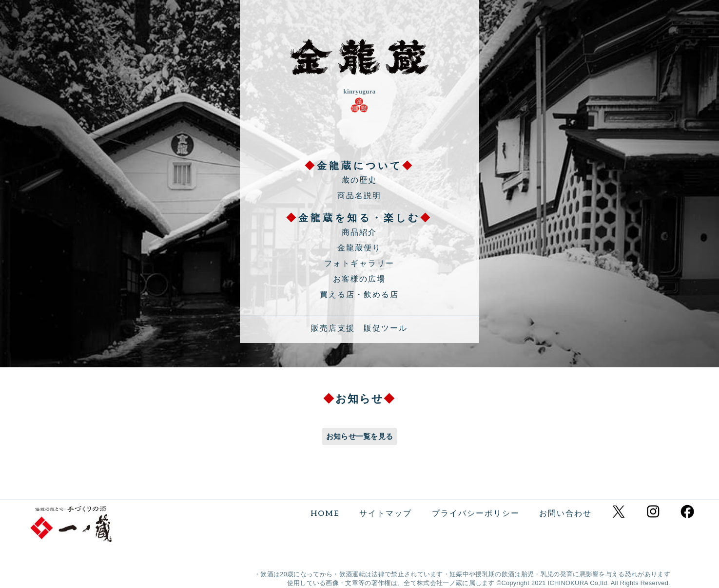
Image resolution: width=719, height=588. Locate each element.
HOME (325, 514)
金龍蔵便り (359, 248)
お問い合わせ (565, 514)
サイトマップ (386, 514)
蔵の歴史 (359, 180)
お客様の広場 (359, 279)
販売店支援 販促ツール (359, 329)
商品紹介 (359, 233)
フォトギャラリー (359, 264)
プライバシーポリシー (476, 514)
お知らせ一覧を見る (360, 436)
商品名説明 (359, 196)
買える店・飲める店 (359, 295)
